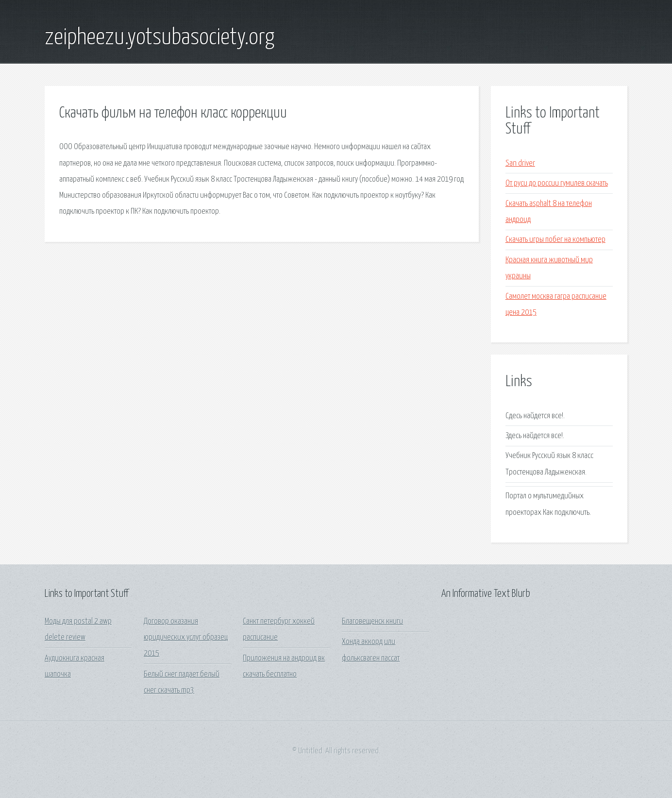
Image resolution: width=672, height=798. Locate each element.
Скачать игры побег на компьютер (555, 240)
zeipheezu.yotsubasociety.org (160, 38)
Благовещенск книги (372, 621)
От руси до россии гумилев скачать (557, 183)
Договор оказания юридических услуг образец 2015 (186, 638)
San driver (520, 163)
